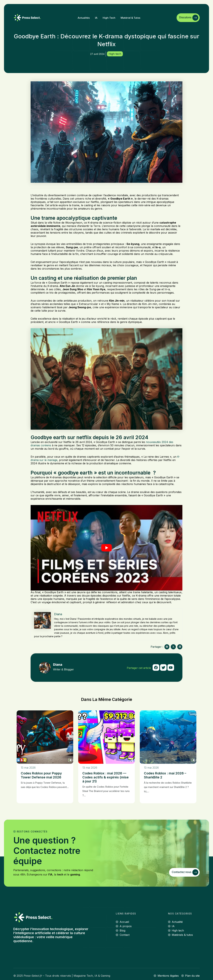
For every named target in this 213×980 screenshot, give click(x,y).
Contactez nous (185, 872)
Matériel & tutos (130, 18)
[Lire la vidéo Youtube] (106, 548)
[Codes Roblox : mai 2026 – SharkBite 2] (168, 737)
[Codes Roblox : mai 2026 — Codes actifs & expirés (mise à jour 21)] (106, 737)
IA (96, 18)
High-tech (109, 18)
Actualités (84, 18)
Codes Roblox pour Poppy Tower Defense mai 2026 (41, 775)
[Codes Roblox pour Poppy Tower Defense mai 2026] (45, 737)
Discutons (189, 18)
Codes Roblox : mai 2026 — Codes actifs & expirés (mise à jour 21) (106, 777)
